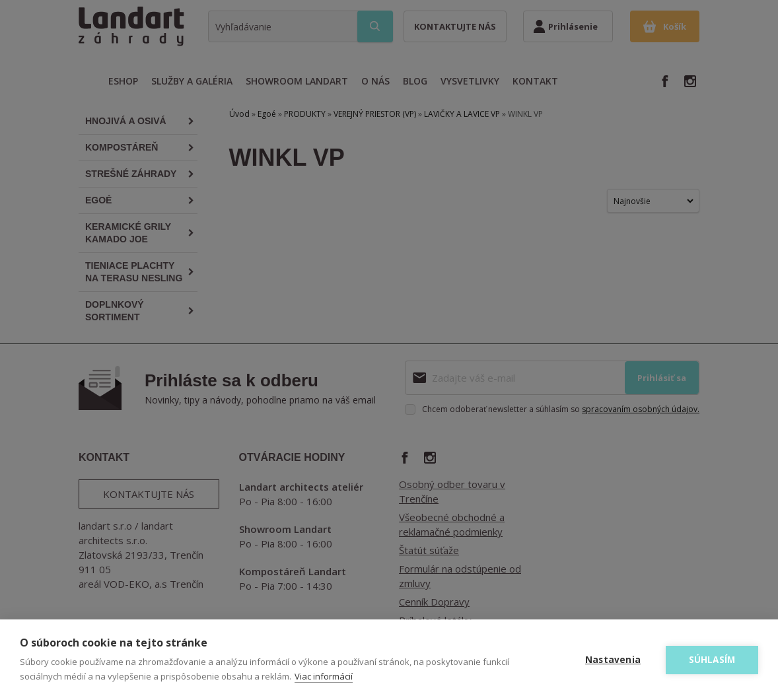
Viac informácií (324, 676)
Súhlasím (712, 660)
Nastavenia (613, 660)
